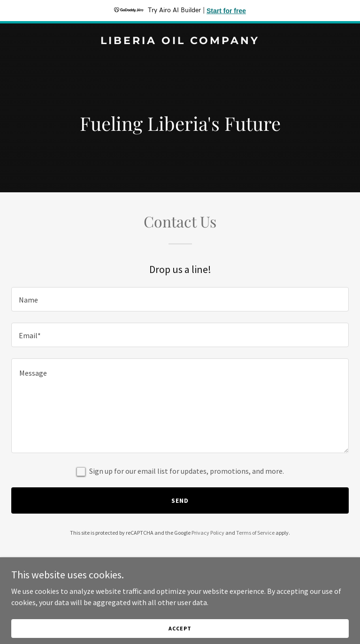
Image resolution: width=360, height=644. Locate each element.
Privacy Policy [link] (208, 533)
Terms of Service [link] (255, 533)
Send (180, 500)
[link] (180, 41)
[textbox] (180, 299)
